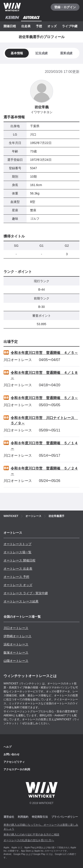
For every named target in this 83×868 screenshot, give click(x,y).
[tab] (42, 53)
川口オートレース (16, 628)
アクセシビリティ (14, 762)
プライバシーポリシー (65, 817)
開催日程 (10, 26)
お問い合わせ (12, 754)
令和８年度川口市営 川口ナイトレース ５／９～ (44, 420)
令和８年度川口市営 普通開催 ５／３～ (44, 398)
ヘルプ (8, 747)
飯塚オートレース (16, 652)
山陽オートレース (16, 661)
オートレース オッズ (18, 585)
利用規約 (23, 817)
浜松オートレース (16, 644)
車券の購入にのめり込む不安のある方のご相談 (31, 835)
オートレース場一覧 (17, 552)
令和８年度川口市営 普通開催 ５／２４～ (44, 471)
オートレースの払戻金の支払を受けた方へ (29, 840)
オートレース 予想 (16, 577)
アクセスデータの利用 (17, 769)
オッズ (52, 26)
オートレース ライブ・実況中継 (26, 593)
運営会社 (9, 817)
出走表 (26, 26)
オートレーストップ (17, 544)
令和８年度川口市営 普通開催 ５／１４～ (44, 446)
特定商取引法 (40, 817)
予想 (39, 26)
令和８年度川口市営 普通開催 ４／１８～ (44, 375)
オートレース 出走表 (18, 569)
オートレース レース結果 (21, 601)
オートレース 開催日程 (19, 560)
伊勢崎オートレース (17, 636)
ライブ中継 (70, 26)
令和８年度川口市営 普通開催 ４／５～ (44, 353)
